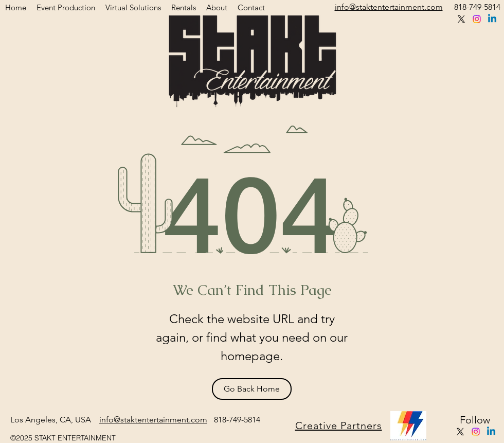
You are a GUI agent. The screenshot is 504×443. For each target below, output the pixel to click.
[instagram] (477, 19)
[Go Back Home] (252, 389)
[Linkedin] (492, 19)
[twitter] (461, 19)
